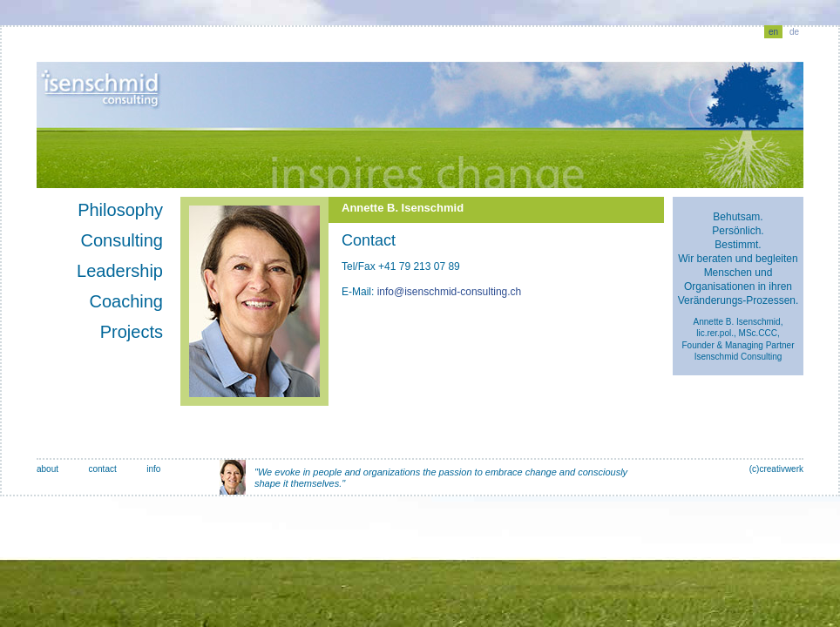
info (153, 469)
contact (102, 469)
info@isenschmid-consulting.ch (450, 292)
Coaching (126, 301)
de (794, 32)
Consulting (122, 240)
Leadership (120, 271)
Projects (132, 332)
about (47, 469)
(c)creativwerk (776, 469)
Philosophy (120, 210)
